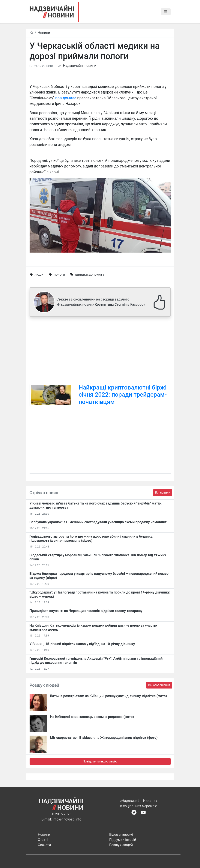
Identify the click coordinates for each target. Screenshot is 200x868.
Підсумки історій (123, 840)
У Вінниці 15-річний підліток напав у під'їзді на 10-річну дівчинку (82, 644)
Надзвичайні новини (80, 66)
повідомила (66, 98)
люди (39, 274)
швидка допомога (90, 274)
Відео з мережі (121, 835)
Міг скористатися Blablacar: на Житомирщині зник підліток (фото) (104, 738)
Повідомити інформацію (100, 761)
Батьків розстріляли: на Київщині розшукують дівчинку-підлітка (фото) (109, 696)
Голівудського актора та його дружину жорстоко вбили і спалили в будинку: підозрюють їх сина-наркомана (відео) (92, 538)
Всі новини (163, 492)
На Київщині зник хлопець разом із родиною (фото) (92, 717)
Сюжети (44, 845)
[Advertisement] (100, 350)
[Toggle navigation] (166, 12)
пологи (59, 274)
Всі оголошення (159, 685)
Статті (43, 840)
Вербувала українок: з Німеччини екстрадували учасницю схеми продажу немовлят (98, 522)
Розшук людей (121, 845)
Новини (44, 33)
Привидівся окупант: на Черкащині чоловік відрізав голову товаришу (86, 611)
